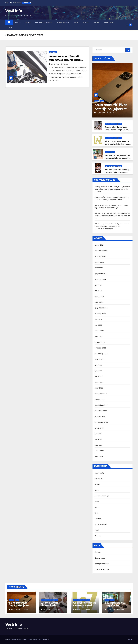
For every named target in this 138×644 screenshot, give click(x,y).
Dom (10, 28)
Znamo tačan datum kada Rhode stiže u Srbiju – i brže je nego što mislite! (118, 130)
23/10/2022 (55, 64)
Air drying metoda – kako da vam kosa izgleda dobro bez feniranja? (117, 144)
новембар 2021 (101, 411)
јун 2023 (98, 319)
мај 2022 (98, 376)
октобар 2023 (100, 314)
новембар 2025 (101, 251)
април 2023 (100, 331)
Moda (96, 22)
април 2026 (100, 245)
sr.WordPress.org (102, 569)
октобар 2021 (100, 417)
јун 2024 (98, 285)
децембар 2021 (101, 405)
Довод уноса (100, 558)
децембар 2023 (101, 308)
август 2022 (100, 359)
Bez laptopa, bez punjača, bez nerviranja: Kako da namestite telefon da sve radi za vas (118, 158)
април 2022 (100, 382)
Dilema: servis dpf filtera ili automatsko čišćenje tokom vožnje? (65, 60)
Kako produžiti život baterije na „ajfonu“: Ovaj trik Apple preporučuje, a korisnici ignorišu (112, 189)
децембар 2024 (101, 274)
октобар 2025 (100, 256)
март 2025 (99, 268)
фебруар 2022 (101, 394)
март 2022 (99, 388)
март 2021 (99, 445)
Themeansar (45, 639)
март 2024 (99, 302)
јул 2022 (98, 365)
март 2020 (99, 457)
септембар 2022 (101, 354)
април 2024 (100, 296)
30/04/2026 (101, 113)
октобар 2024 (100, 279)
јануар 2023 (100, 342)
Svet (76, 22)
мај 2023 (98, 325)
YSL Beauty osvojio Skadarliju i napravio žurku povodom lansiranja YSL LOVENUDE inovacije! (112, 226)
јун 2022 (98, 371)
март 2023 (99, 336)
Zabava (98, 536)
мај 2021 (98, 439)
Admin (65, 64)
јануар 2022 (100, 399)
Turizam (98, 519)
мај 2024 (98, 291)
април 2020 (100, 451)
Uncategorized (101, 524)
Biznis (28, 22)
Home (130, 639)
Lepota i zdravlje (44, 22)
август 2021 (99, 428)
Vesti (18, 22)
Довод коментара (102, 564)
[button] (127, 25)
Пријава (98, 552)
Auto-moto (63, 22)
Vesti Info (14, 11)
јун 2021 (98, 434)
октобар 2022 (100, 348)
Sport (86, 22)
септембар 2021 (101, 422)
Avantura (109, 22)
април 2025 (100, 262)
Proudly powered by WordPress (16, 639)
